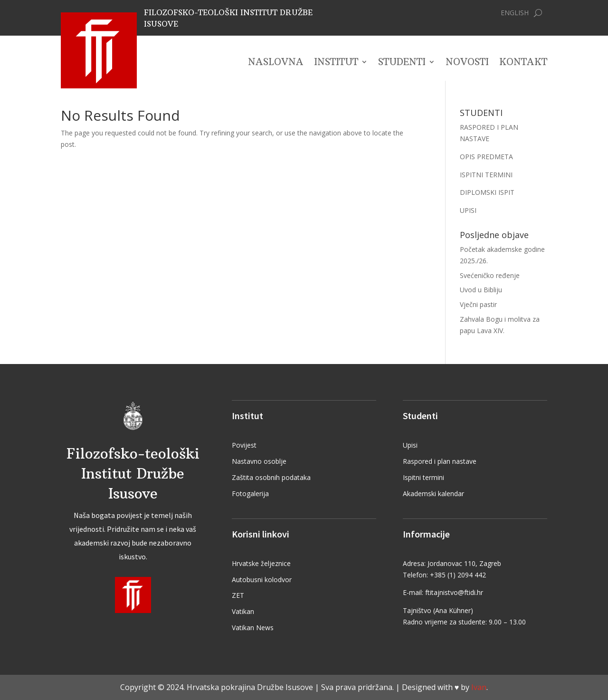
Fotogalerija (250, 494)
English (515, 13)
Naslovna (276, 63)
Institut (336, 63)
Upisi (410, 445)
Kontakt (523, 63)
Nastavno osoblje (259, 461)
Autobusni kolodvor (262, 580)
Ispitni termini (423, 477)
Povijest (244, 445)
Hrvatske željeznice (261, 563)
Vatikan (243, 611)
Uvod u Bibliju (481, 290)
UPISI (468, 210)
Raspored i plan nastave (440, 461)
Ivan (479, 687)
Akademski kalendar (433, 494)
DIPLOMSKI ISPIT (487, 192)
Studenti (402, 63)
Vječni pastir (478, 304)
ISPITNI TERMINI (486, 175)
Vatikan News (253, 628)
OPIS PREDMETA (486, 157)
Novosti (467, 63)
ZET (238, 595)
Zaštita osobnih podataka (271, 477)
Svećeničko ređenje (490, 275)
